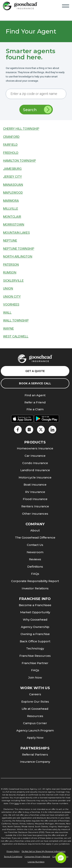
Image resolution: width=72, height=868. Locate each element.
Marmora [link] (11, 201)
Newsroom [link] (35, 552)
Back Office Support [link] (35, 641)
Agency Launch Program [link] (35, 730)
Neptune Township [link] (19, 249)
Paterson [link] (11, 265)
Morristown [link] (14, 225)
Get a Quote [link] (35, 371)
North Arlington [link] (18, 257)
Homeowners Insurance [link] (35, 448)
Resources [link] (35, 716)
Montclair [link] (12, 217)
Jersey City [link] (12, 177)
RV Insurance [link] (35, 492)
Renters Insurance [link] (35, 506)
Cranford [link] (11, 137)
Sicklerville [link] (13, 281)
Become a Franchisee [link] (35, 605)
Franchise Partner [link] (35, 663)
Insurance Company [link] (35, 762)
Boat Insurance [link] (35, 485)
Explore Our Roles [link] (35, 702)
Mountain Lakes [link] (16, 233)
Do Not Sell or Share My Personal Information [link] (44, 851)
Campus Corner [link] (35, 723)
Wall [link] (7, 313)
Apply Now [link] (35, 738)
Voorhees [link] (11, 305)
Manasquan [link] (13, 185)
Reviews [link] (35, 559)
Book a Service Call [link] (35, 383)
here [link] (17, 803)
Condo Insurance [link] (35, 463)
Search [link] (37, 110)
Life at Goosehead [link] (35, 709)
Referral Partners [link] (35, 754)
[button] (61, 858)
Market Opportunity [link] (35, 612)
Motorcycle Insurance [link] (35, 477)
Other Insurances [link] (35, 514)
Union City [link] (12, 297)
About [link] (35, 530)
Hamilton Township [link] (19, 161)
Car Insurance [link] (35, 456)
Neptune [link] (10, 241)
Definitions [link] (35, 567)
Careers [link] (35, 694)
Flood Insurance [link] (35, 499)
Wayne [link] (8, 329)
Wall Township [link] (16, 320)
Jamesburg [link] (12, 169)
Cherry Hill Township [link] (21, 129)
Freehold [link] (11, 153)
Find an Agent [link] (35, 395)
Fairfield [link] (10, 145)
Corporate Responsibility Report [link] (35, 581)
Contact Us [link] (35, 545)
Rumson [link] (10, 273)
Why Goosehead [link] (35, 620)
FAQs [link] (35, 574)
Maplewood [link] (13, 193)
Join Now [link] (35, 677)
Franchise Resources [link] (35, 656)
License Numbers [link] (36, 862)
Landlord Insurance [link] (35, 470)
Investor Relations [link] (35, 588)
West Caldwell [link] (16, 336)
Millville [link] (11, 209)
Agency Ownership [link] (35, 627)
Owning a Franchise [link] (35, 634)
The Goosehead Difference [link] (35, 537)
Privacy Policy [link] (13, 851)
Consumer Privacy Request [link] (37, 857)
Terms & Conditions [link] (13, 857)
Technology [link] (35, 648)
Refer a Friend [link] (35, 403)
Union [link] (8, 289)
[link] (20, 6)
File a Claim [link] (35, 409)
